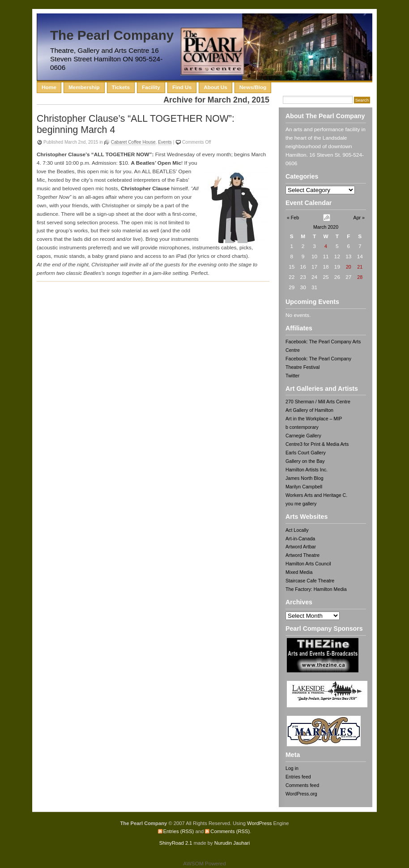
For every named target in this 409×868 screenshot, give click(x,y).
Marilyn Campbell (304, 487)
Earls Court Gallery (306, 453)
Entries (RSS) (179, 831)
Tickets (121, 87)
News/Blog (253, 87)
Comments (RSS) (230, 831)
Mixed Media (299, 572)
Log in (292, 768)
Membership (84, 87)
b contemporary (302, 427)
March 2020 (326, 227)
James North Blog (305, 478)
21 (360, 267)
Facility (151, 87)
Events (165, 142)
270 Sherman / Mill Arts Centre (318, 402)
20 (349, 267)
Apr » (359, 218)
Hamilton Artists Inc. (307, 470)
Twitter (292, 376)
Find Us (182, 87)
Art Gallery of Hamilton (309, 410)
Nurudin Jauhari (232, 843)
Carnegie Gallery (303, 436)
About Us (215, 87)
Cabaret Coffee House (133, 142)
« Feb (293, 218)
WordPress (259, 823)
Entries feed (298, 777)
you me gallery (301, 504)
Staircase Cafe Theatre (310, 581)
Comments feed (302, 785)
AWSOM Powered (204, 864)
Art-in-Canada (300, 539)
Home (49, 87)
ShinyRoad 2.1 (176, 843)
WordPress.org (301, 794)
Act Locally (297, 530)
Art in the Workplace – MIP (314, 419)
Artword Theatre (302, 555)
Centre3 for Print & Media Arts (317, 444)
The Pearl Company (112, 35)
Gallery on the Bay (305, 461)
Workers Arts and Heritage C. (316, 495)
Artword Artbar (301, 547)
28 (360, 277)
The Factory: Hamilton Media (316, 589)
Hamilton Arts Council (308, 564)
